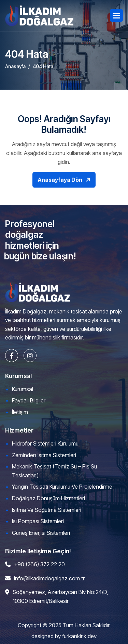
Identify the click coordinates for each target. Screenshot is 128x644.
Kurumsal (23, 389)
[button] (116, 15)
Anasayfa (15, 69)
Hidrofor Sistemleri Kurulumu (45, 443)
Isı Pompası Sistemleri (38, 521)
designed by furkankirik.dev (64, 636)
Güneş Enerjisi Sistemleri (41, 533)
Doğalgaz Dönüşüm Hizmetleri (48, 498)
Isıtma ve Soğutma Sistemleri (47, 510)
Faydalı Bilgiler (29, 400)
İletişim (20, 412)
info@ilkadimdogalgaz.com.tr (49, 578)
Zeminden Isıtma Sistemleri (44, 455)
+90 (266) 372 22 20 (39, 564)
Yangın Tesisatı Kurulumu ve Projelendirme (62, 487)
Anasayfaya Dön (60, 185)
